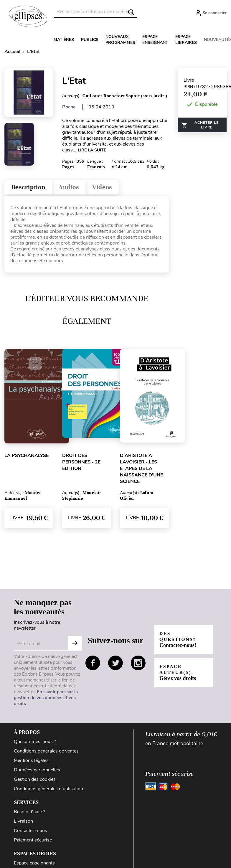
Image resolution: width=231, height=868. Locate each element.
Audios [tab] (75, 188)
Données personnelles (37, 771)
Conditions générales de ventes (46, 753)
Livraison (23, 823)
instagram (138, 664)
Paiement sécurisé (33, 841)
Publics (90, 40)
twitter (115, 664)
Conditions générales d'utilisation (48, 790)
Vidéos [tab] (111, 188)
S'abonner (75, 645)
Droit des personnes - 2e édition (81, 463)
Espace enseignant (155, 40)
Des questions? (179, 641)
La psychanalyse (27, 457)
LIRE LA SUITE (92, 150)
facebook (93, 664)
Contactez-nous (30, 832)
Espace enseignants (34, 864)
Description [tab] (30, 188)
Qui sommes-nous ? (35, 743)
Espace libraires (186, 40)
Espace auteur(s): (178, 674)
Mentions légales (31, 762)
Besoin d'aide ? (29, 813)
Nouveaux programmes (120, 40)
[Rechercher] (95, 12)
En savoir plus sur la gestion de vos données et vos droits (46, 699)
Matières (64, 40)
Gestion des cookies (35, 781)
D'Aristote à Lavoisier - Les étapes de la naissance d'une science (141, 470)
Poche (69, 107)
